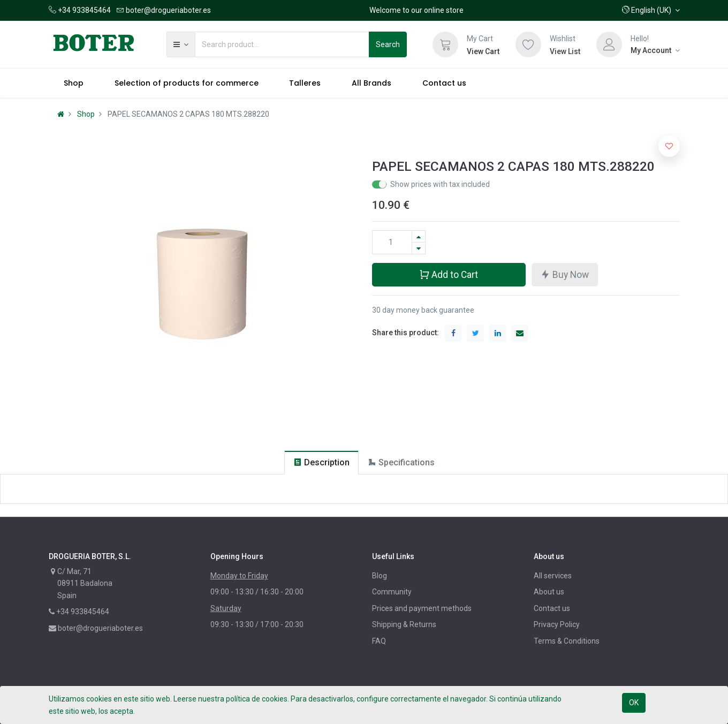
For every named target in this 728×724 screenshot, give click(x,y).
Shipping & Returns (404, 624)
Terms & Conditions (567, 641)
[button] (651, 10)
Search (388, 44)
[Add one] (419, 236)
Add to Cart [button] (449, 274)
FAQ (379, 641)
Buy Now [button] (564, 274)
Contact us (552, 608)
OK (634, 703)
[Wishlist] (528, 44)
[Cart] (445, 44)
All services (553, 576)
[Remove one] (419, 248)
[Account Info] (655, 50)
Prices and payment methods (422, 608)
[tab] (321, 462)
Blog (380, 576)
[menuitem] (74, 83)
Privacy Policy (557, 624)
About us (549, 592)
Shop (86, 114)
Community (392, 592)
